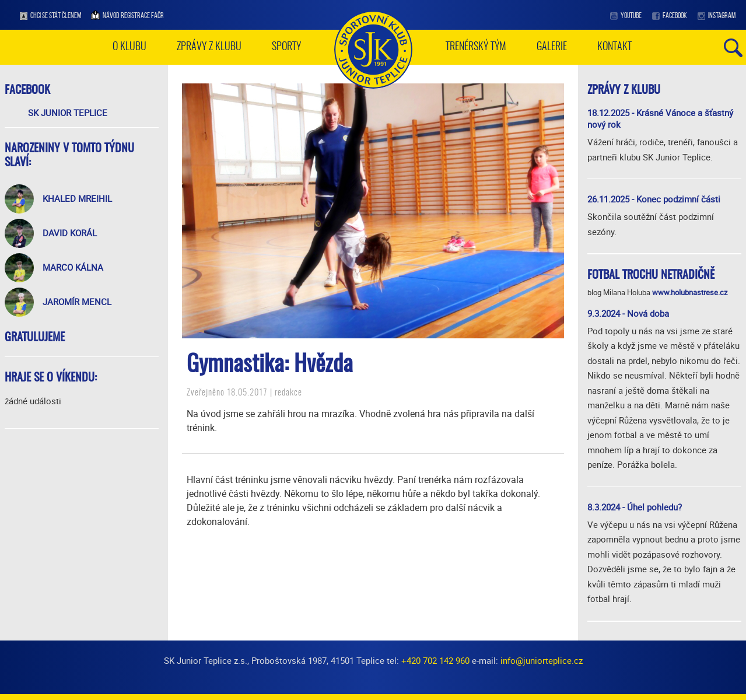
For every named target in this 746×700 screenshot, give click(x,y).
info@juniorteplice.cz (542, 660)
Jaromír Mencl (77, 302)
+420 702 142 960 (435, 660)
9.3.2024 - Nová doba (628, 313)
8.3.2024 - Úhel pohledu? (635, 507)
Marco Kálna (73, 267)
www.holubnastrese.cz (690, 292)
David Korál (70, 233)
